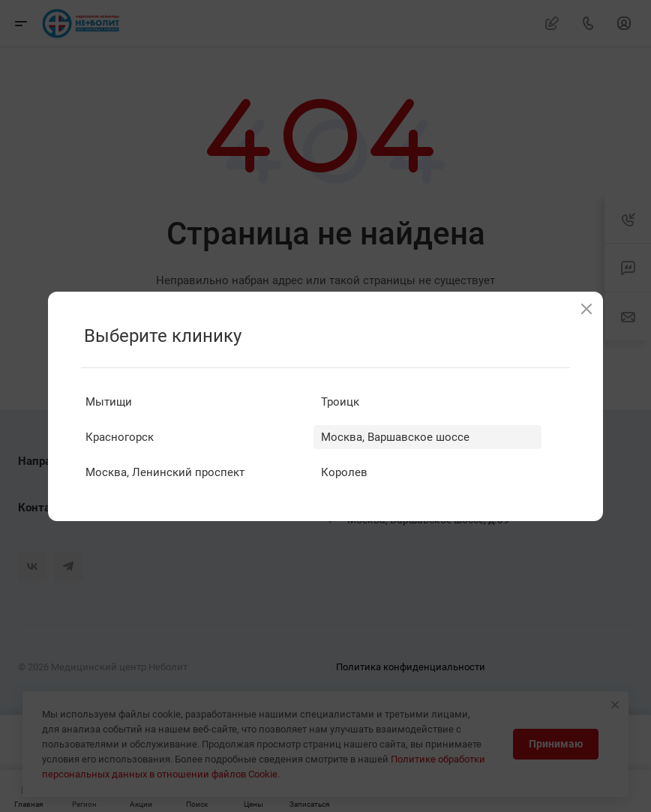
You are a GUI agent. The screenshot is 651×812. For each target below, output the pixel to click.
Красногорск (120, 437)
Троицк (340, 402)
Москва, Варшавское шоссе (395, 437)
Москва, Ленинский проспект (165, 472)
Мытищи (109, 402)
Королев (344, 472)
